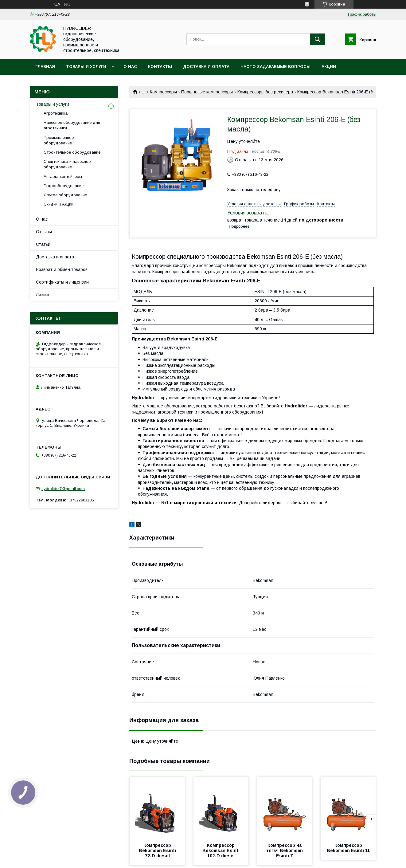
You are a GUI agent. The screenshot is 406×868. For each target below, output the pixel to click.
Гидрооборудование (64, 186)
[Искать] (318, 39)
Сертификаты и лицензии (62, 282)
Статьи (43, 244)
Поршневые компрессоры (207, 92)
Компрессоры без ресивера (265, 92)
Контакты (160, 67)
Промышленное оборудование (59, 140)
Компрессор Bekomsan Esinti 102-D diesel (222, 850)
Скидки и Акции (59, 204)
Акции (329, 67)
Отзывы (44, 232)
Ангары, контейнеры (63, 177)
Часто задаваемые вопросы (275, 67)
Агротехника (56, 113)
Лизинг (43, 295)
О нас (130, 67)
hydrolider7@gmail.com (63, 489)
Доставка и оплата (206, 67)
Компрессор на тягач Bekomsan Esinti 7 (285, 850)
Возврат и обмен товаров (62, 269)
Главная (45, 67)
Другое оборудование (65, 195)
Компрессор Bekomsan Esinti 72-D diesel (158, 850)
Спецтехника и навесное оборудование (67, 164)
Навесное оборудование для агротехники (72, 125)
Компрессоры (163, 92)
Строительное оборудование (72, 152)
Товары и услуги (86, 67)
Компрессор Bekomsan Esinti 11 (348, 848)
